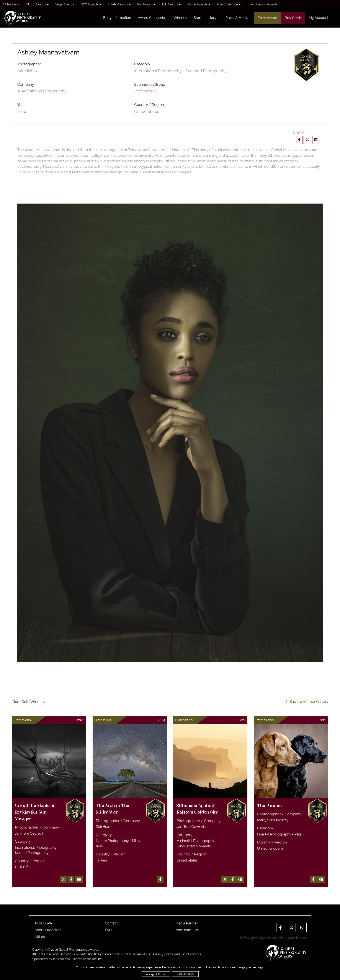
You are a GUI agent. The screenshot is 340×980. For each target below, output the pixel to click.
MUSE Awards (37, 4)
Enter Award (267, 18)
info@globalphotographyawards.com (273, 938)
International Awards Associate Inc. (78, 959)
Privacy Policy (163, 954)
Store (198, 18)
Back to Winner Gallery (307, 702)
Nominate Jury (187, 930)
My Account (319, 18)
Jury (213, 18)
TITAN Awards (119, 4)
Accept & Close (156, 974)
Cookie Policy (185, 974)
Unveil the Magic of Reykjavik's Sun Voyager (35, 813)
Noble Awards (199, 4)
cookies (195, 954)
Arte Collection (229, 4)
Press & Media (237, 18)
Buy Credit (293, 18)
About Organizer (48, 930)
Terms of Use (142, 954)
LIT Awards (172, 4)
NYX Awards (91, 4)
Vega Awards (65, 4)
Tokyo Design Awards (262, 4)
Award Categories (152, 18)
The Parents (269, 806)
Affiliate (40, 937)
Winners (180, 18)
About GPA (43, 923)
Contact (111, 923)
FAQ (108, 930)
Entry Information (117, 18)
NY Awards (146, 4)
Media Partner (187, 923)
